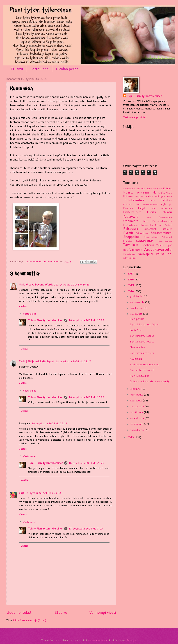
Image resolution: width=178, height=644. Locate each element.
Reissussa (131, 229)
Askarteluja (140, 189)
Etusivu (17, 69)
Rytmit (128, 233)
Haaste (128, 192)
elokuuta (136, 389)
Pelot (145, 221)
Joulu (169, 196)
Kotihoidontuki (150, 205)
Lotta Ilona (39, 69)
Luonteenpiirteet (132, 212)
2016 (131, 279)
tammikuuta (137, 430)
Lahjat (142, 208)
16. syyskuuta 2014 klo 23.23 (43, 493)
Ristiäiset (167, 229)
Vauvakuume (129, 254)
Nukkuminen (165, 217)
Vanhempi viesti (103, 612)
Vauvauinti (164, 254)
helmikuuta (137, 424)
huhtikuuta (137, 412)
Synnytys (128, 241)
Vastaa (23, 306)
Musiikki (152, 212)
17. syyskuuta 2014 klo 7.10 (85, 528)
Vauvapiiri (145, 254)
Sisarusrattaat (151, 237)
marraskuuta (138, 302)
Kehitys (166, 200)
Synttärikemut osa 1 (142, 341)
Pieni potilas (137, 319)
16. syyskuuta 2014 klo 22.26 (86, 463)
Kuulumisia (136, 359)
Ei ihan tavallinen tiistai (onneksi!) (149, 381)
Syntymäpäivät (145, 241)
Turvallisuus (148, 245)
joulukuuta (137, 296)
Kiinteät (128, 204)
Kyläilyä (166, 204)
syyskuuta (137, 314)
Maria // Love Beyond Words (36, 284)
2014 (131, 291)
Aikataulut (128, 189)
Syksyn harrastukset (142, 370)
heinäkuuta (137, 394)
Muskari (167, 212)
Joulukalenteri (134, 200)
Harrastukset (162, 192)
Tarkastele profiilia (134, 117)
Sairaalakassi (142, 233)
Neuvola (131, 216)
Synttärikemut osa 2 (142, 336)
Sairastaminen (161, 233)
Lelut (153, 208)
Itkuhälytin (160, 196)
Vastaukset (29, 314)
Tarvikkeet (131, 245)
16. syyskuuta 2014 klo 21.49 (49, 423)
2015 (131, 285)
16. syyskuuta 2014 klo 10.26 (72, 284)
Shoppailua (131, 237)
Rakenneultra (147, 225)
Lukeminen (166, 208)
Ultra (126, 250)
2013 (131, 437)
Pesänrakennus (131, 225)
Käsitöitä (128, 208)
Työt (169, 245)
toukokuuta (137, 406)
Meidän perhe (67, 69)
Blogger (132, 640)
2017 (131, 273)
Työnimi (160, 245)
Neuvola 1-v (137, 347)
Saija (21, 493)
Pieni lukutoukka (139, 376)
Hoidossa (128, 196)
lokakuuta (136, 308)
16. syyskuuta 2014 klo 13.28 (86, 397)
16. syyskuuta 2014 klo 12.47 (73, 361)
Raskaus (159, 225)
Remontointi (150, 229)
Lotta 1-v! (136, 330)
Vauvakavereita (157, 249)
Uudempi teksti (19, 612)
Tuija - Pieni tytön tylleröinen (45, 320)
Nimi (149, 217)
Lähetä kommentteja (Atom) (30, 620)
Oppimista (131, 221)
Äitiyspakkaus (130, 258)
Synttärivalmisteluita (142, 353)
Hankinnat (143, 193)
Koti (137, 205)
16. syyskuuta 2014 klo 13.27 (86, 320)
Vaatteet (135, 250)
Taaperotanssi (165, 241)
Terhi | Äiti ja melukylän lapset (36, 361)
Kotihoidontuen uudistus (144, 364)
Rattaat (168, 225)
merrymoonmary (98, 640)
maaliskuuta (137, 418)
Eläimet (167, 188)
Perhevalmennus (162, 221)
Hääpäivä (140, 196)
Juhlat (152, 200)
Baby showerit (154, 189)
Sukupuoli (167, 237)
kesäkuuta (137, 400)
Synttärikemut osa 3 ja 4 (144, 324)
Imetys (149, 196)
